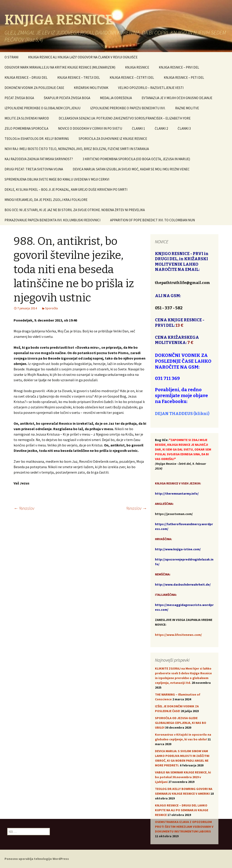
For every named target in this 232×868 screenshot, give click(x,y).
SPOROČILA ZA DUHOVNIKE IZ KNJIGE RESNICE (113, 139)
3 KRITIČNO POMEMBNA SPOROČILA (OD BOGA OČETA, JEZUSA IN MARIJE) (136, 159)
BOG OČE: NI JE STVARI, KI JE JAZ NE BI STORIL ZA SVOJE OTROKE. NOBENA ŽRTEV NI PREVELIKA (75, 210)
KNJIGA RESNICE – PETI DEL (184, 77)
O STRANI (11, 57)
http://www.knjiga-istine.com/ (178, 549)
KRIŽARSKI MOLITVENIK (91, 88)
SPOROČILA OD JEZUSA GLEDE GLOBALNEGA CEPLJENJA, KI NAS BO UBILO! (181, 723)
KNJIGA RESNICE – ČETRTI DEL (132, 77)
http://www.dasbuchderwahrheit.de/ (183, 584)
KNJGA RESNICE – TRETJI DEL (79, 77)
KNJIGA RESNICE (137, 67)
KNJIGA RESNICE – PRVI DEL (179, 67)
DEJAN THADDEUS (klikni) (182, 414)
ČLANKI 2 (161, 128)
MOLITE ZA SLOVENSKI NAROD (27, 118)
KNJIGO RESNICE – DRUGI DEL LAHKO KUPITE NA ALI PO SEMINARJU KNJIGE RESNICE (182, 810)
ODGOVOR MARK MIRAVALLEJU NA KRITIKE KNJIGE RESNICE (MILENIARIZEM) (60, 67)
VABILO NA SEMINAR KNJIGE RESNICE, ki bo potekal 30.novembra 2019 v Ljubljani (183, 777)
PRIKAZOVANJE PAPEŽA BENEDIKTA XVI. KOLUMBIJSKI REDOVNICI (52, 220)
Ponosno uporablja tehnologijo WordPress (37, 859)
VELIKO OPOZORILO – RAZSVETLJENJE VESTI (151, 88)
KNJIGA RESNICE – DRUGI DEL (26, 77)
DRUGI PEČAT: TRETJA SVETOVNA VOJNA (34, 169)
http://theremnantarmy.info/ (177, 494)
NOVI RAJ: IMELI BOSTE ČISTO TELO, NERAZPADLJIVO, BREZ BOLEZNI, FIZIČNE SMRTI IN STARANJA (77, 149)
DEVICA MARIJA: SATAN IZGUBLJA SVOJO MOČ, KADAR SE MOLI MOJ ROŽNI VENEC (131, 169)
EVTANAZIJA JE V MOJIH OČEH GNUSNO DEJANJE (177, 98)
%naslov (24, 508)
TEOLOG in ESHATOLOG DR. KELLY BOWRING (37, 139)
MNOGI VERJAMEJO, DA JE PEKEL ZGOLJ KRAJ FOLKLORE (46, 200)
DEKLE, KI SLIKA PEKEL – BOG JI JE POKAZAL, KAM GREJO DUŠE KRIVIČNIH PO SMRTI (66, 190)
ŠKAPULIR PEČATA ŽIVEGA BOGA (67, 98)
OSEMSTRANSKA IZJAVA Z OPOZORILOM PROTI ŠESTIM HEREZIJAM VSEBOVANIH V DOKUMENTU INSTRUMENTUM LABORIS (184, 827)
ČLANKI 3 (184, 128)
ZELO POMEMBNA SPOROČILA (26, 128)
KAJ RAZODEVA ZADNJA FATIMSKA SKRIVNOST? (39, 159)
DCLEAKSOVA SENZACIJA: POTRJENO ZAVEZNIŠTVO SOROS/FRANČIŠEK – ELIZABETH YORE (125, 118)
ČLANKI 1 (138, 128)
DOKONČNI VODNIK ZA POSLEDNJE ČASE (34, 88)
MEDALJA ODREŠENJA (116, 98)
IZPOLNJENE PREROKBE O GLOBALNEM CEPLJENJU (42, 108)
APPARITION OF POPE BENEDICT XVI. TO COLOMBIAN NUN (152, 220)
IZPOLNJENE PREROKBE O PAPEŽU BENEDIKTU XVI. (128, 108)
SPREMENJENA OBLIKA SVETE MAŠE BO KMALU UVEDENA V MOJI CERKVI (57, 179)
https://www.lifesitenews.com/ (178, 635)
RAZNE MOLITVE (187, 108)
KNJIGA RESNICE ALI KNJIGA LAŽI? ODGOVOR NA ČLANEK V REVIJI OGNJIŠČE (83, 57)
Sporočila (51, 308)
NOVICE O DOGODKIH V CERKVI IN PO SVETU (90, 128)
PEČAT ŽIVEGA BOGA (19, 98)
